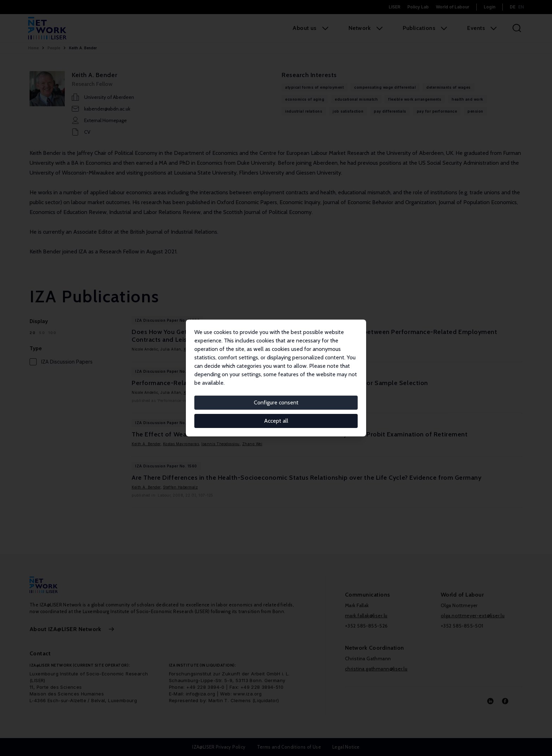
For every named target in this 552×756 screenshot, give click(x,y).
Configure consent (276, 402)
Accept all (276, 421)
